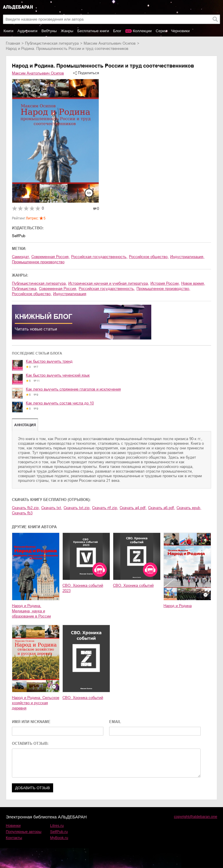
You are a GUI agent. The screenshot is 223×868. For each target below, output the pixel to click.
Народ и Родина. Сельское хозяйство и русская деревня (36, 703)
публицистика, (25, 289)
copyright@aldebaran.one (196, 817)
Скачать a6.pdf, (162, 508)
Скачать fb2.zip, (26, 508)
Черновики (180, 31)
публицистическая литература (52, 43)
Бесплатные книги (93, 31)
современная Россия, (51, 257)
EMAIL (115, 722)
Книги (8, 31)
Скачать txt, (52, 508)
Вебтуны (49, 31)
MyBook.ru (59, 838)
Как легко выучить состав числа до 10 (60, 403)
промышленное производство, (163, 289)
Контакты (14, 838)
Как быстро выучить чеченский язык (58, 375)
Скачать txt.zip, (77, 508)
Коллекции (142, 31)
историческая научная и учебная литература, (109, 283)
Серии (161, 31)
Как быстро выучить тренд (49, 361)
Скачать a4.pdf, (133, 508)
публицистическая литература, (39, 283)
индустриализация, (187, 257)
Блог (117, 31)
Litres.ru (57, 826)
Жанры (67, 31)
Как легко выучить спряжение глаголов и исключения (73, 389)
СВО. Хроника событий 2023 (83, 588)
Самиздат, (21, 257)
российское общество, (149, 257)
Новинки (13, 826)
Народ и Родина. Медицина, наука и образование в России (31, 611)
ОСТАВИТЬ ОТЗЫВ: (30, 743)
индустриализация (70, 294)
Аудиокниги (27, 31)
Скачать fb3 (22, 513)
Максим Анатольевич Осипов (110, 43)
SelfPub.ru (59, 832)
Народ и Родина (178, 606)
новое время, (193, 283)
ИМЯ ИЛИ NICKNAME (31, 722)
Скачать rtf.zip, (105, 508)
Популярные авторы (24, 832)
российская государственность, (99, 257)
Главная (13, 43)
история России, (165, 283)
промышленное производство (38, 262)
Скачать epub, (189, 508)
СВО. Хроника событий (133, 585)
